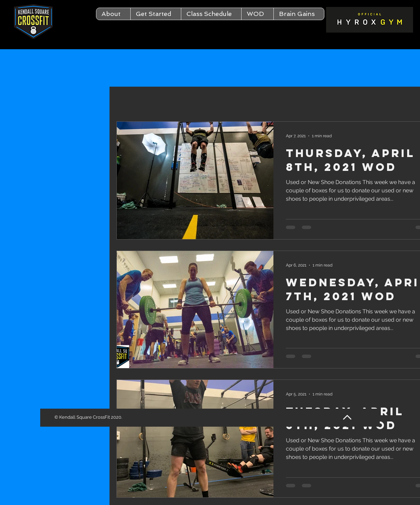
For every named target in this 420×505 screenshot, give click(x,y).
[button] (113, 14)
